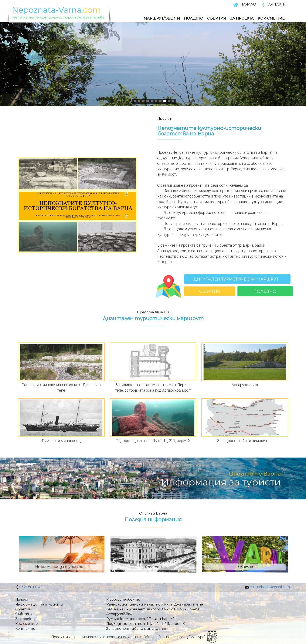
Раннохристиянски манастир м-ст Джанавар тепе (155, 604)
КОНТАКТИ (276, 4)
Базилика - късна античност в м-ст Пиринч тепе (153, 609)
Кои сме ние (27, 624)
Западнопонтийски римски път (137, 629)
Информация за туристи (39, 604)
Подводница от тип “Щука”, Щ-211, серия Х (145, 624)
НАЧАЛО (248, 4)
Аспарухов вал (119, 614)
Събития (217, 18)
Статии (23, 609)
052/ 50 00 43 (31, 587)
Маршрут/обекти (162, 18)
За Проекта (242, 18)
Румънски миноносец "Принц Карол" (140, 619)
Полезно (194, 18)
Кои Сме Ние (271, 18)
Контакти (25, 629)
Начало (22, 599)
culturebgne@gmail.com (270, 587)
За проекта (26, 619)
